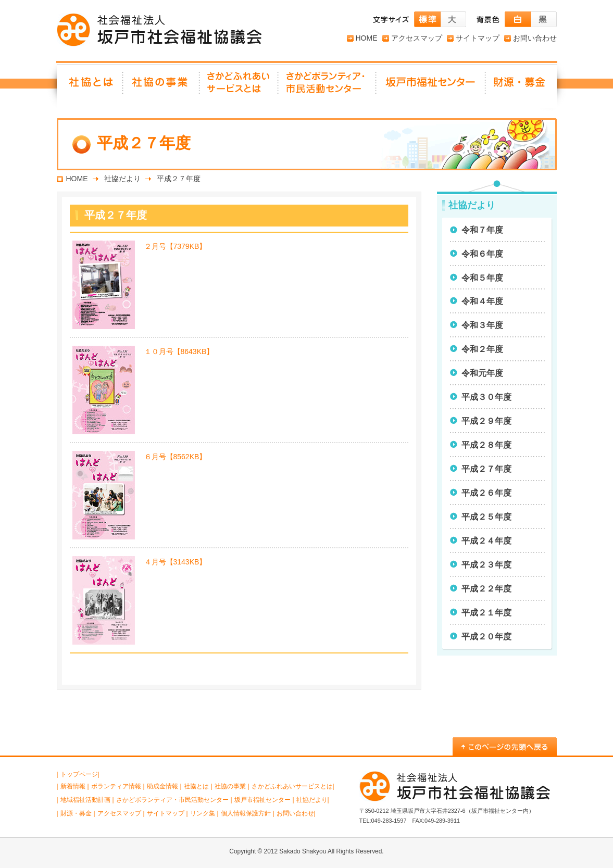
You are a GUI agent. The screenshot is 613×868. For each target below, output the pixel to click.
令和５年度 (482, 278)
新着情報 (73, 786)
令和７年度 (482, 230)
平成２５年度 (486, 517)
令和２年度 (482, 349)
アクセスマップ (417, 38)
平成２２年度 (486, 589)
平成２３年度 (486, 565)
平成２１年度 (486, 613)
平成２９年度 (486, 421)
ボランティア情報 (116, 786)
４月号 (176, 562)
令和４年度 (482, 301)
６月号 (176, 457)
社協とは (90, 86)
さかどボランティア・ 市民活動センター (328, 86)
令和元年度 (482, 373)
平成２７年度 (486, 469)
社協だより (122, 179)
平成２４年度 (486, 541)
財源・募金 (521, 86)
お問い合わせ (535, 38)
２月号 (176, 246)
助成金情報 (162, 786)
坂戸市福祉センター (431, 86)
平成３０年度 (486, 397)
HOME (367, 38)
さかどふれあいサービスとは (239, 86)
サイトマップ (478, 38)
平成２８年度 (486, 445)
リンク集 (203, 813)
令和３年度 (482, 325)
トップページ (79, 774)
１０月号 (179, 351)
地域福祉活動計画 (85, 800)
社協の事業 (162, 86)
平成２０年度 (486, 637)
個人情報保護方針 (246, 813)
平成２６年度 (486, 493)
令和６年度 (482, 254)
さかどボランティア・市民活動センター (172, 800)
